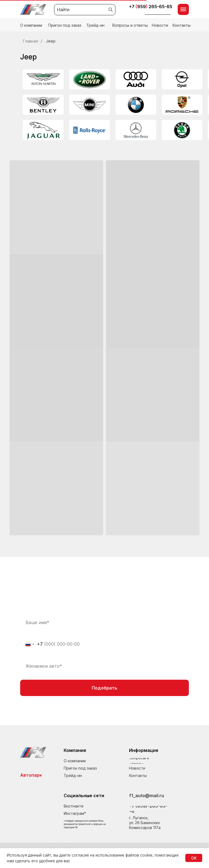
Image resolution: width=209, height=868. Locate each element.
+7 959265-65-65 (151, 7)
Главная (30, 41)
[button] (158, 12)
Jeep (51, 41)
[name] (104, 622)
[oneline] (104, 666)
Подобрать (104, 688)
